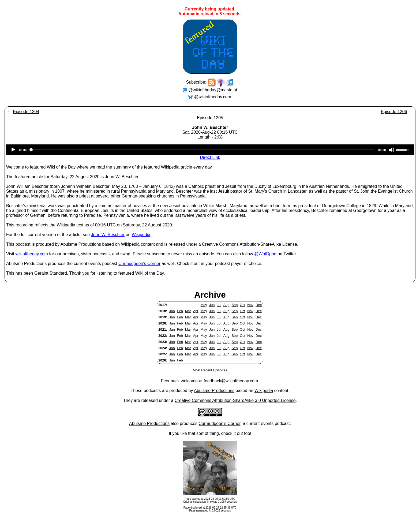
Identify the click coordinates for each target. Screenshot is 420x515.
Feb (180, 311)
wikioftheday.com (32, 254)
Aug (226, 305)
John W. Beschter (108, 235)
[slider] (202, 150)
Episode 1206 (394, 112)
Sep (235, 305)
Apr (196, 311)
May (204, 305)
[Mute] (392, 150)
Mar (188, 311)
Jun (212, 305)
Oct (242, 305)
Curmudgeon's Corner (139, 264)
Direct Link (210, 157)
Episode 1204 (26, 112)
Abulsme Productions (214, 391)
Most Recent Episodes (210, 370)
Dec (259, 305)
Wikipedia (141, 235)
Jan (172, 311)
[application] (210, 150)
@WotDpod (265, 254)
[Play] (13, 150)
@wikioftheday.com (213, 97)
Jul (219, 305)
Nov (250, 305)
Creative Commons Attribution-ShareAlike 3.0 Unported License (235, 400)
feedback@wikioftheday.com (231, 381)
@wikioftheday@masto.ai (213, 90)
